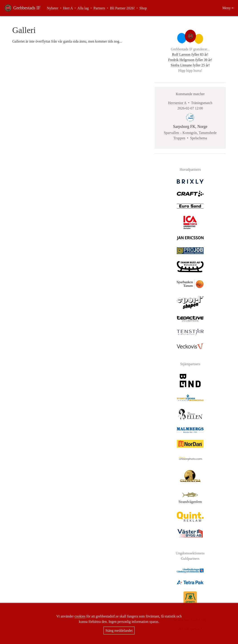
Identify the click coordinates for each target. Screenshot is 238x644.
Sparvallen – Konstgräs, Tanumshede (190, 133)
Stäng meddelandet (119, 631)
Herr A (68, 8)
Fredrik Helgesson (181, 60)
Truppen (179, 138)
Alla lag (83, 8)
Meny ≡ (228, 8)
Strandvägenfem (190, 500)
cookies (80, 616)
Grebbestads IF (27, 8)
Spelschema (198, 138)
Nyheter (53, 8)
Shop (143, 8)
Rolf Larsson (181, 54)
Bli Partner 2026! (122, 8)
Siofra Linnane (181, 65)
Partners (99, 8)
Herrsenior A (177, 103)
